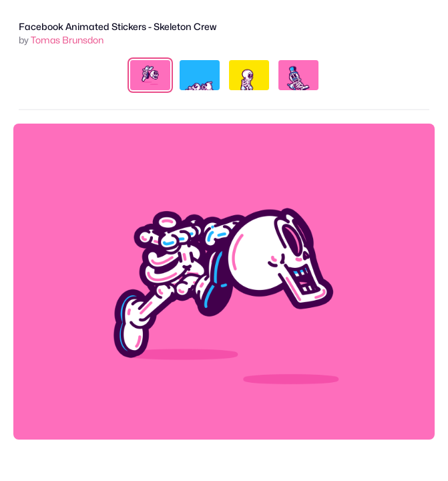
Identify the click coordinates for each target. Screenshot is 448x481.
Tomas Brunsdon (67, 40)
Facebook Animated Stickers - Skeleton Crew (118, 26)
